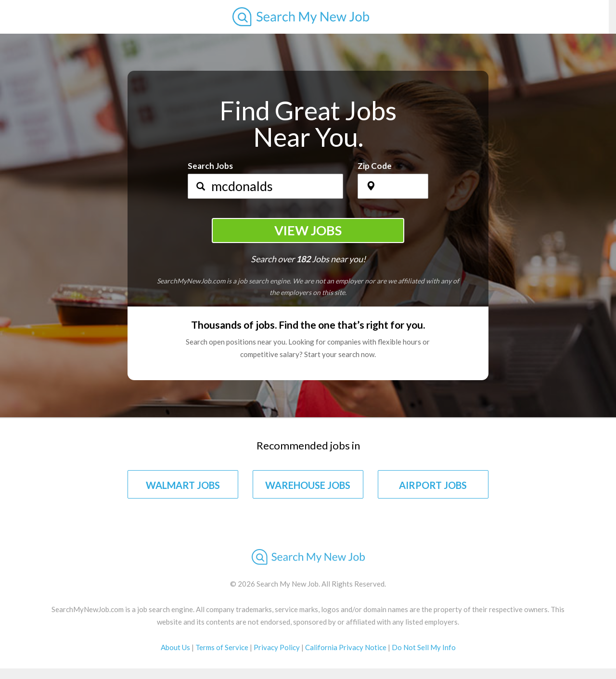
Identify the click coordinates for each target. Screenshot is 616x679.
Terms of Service (222, 647)
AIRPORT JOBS (433, 485)
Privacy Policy (277, 647)
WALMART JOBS (183, 485)
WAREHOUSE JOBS (308, 485)
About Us (175, 647)
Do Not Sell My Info (424, 647)
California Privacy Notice (346, 647)
